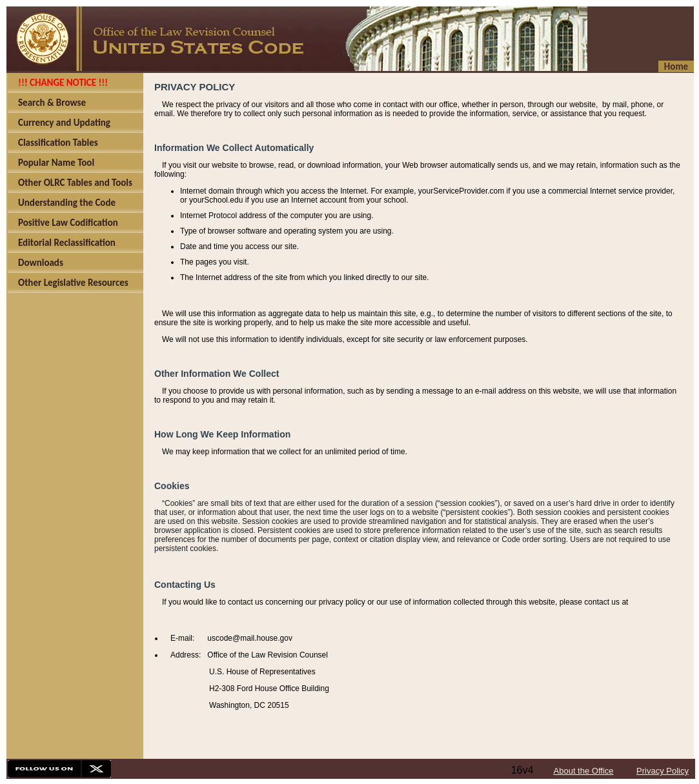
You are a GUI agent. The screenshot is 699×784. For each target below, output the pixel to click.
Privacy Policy (663, 771)
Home (676, 66)
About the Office (584, 771)
